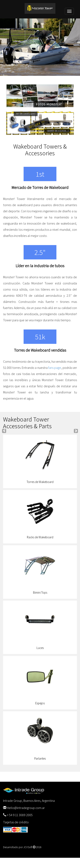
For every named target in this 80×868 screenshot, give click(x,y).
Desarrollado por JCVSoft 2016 (22, 847)
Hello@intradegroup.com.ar (26, 808)
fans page (55, 368)
